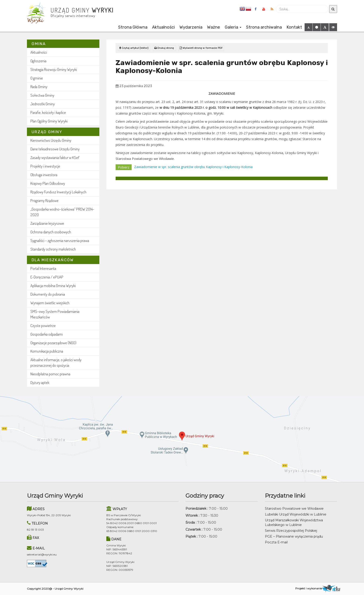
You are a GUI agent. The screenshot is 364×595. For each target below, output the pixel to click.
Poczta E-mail (276, 542)
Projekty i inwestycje (45, 166)
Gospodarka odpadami (47, 334)
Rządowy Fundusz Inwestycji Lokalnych (58, 192)
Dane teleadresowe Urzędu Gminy (55, 149)
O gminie (37, 78)
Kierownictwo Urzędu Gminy (51, 140)
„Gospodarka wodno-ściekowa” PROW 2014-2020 (62, 212)
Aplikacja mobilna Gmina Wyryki (53, 286)
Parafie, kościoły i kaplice (48, 112)
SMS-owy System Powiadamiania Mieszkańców (55, 314)
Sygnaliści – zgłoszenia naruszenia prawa (60, 240)
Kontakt (294, 27)
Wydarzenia (191, 27)
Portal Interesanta (43, 268)
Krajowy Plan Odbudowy (48, 183)
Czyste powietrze (43, 326)
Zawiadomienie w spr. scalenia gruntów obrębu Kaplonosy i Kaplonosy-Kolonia (193, 167)
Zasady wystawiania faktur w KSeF (55, 157)
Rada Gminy (39, 87)
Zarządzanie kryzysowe (47, 223)
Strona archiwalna (264, 27)
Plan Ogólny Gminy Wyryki (49, 121)
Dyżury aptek (40, 382)
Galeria (233, 27)
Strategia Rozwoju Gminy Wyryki (54, 69)
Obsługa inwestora (44, 175)
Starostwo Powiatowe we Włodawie (294, 509)
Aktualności (163, 27)
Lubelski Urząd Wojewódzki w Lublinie (296, 514)
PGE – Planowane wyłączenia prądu (294, 536)
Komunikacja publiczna (47, 351)
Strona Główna (133, 27)
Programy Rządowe (44, 200)
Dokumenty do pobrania (48, 294)
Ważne (214, 27)
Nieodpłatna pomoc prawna (50, 374)
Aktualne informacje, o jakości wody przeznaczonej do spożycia (56, 362)
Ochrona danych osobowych (51, 232)
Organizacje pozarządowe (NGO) (53, 343)
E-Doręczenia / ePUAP (47, 277)
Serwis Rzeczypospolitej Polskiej (291, 531)
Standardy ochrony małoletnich (53, 249)
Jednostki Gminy (43, 104)
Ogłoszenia (38, 61)
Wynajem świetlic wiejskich (50, 303)
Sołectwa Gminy (42, 95)
